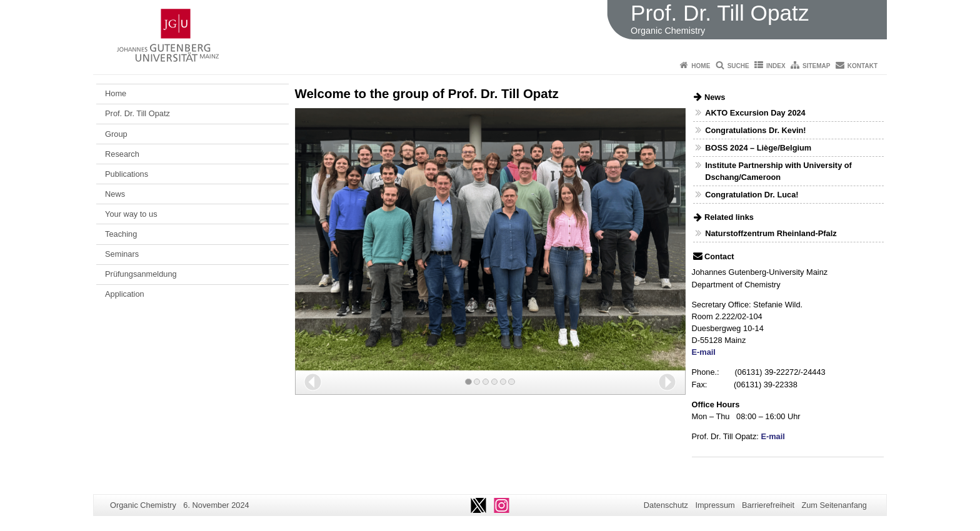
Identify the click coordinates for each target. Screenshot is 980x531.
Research (122, 154)
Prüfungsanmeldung (141, 274)
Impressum (715, 505)
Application (125, 294)
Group (116, 134)
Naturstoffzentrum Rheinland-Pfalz (771, 233)
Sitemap (816, 66)
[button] (313, 382)
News (115, 194)
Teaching (121, 234)
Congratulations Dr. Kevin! (755, 130)
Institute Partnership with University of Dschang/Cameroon (778, 171)
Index (776, 66)
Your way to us (131, 214)
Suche (738, 66)
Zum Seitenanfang (834, 505)
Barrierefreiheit (768, 505)
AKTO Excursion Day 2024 (755, 113)
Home (701, 66)
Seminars (122, 254)
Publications (127, 174)
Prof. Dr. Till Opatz (137, 113)
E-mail (704, 352)
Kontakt (862, 66)
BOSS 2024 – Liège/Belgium (758, 148)
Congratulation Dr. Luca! (752, 195)
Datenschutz (666, 505)
